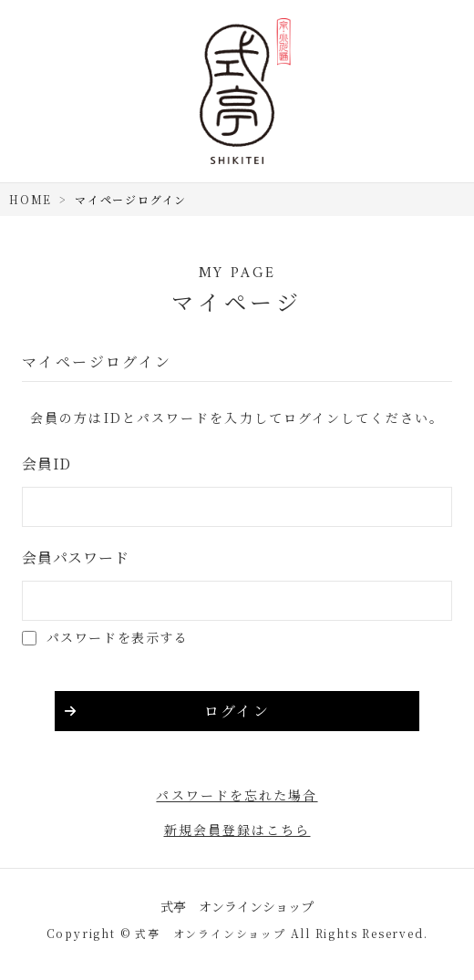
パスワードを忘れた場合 (237, 795)
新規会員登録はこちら (237, 830)
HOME (31, 199)
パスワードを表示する (118, 637)
